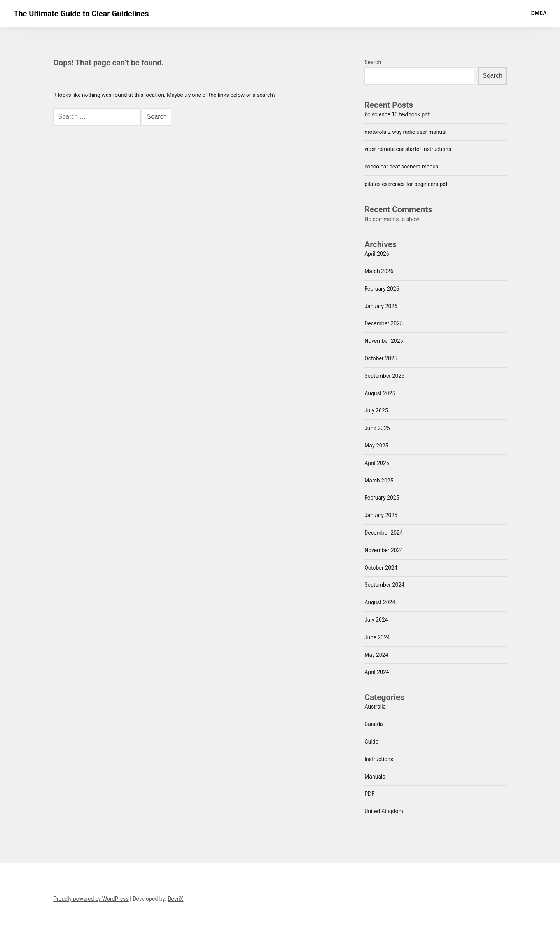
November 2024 (384, 550)
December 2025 (384, 323)
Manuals (375, 777)
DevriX (175, 899)
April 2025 (377, 463)
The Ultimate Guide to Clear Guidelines (81, 14)
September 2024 (384, 585)
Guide (371, 742)
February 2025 (382, 498)
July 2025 (376, 410)
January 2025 (381, 515)
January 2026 (381, 306)
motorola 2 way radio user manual (405, 132)
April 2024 (377, 672)
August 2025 (380, 393)
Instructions (379, 759)
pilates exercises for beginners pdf (406, 184)
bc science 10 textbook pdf (397, 114)
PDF (369, 794)
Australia (375, 707)
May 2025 (376, 446)
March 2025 (379, 481)
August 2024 (380, 602)
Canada (374, 724)
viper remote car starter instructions (408, 149)
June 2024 (377, 637)
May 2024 (376, 655)
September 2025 (384, 376)
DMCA (539, 13)
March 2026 (379, 271)
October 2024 (381, 568)
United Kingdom (384, 811)
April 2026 (377, 254)
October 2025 (381, 358)
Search (373, 62)
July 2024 (376, 620)
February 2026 (382, 289)
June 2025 (377, 428)
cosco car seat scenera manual (402, 167)
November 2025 (384, 341)
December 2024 (384, 533)
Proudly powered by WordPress (91, 899)
